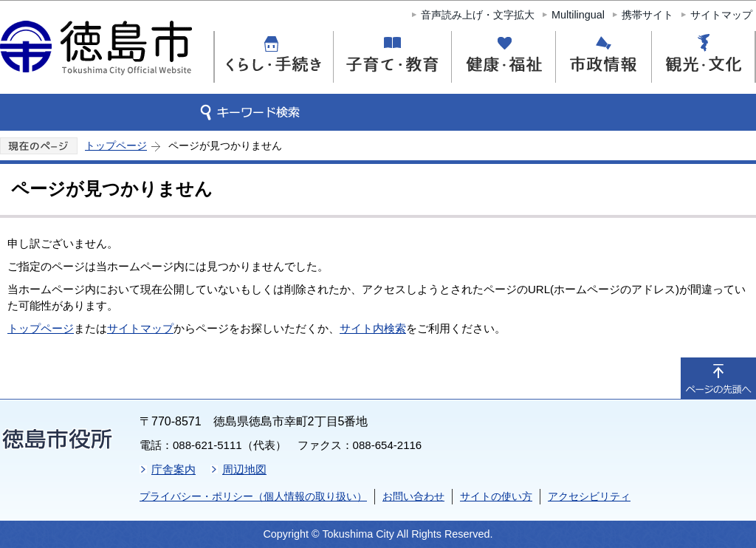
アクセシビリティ (589, 496)
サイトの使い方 (496, 496)
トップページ (116, 145)
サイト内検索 (373, 328)
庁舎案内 (173, 469)
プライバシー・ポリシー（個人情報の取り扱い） (253, 496)
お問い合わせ (413, 496)
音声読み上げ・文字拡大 (478, 15)
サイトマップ (721, 15)
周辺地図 (244, 469)
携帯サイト (647, 15)
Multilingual (578, 15)
